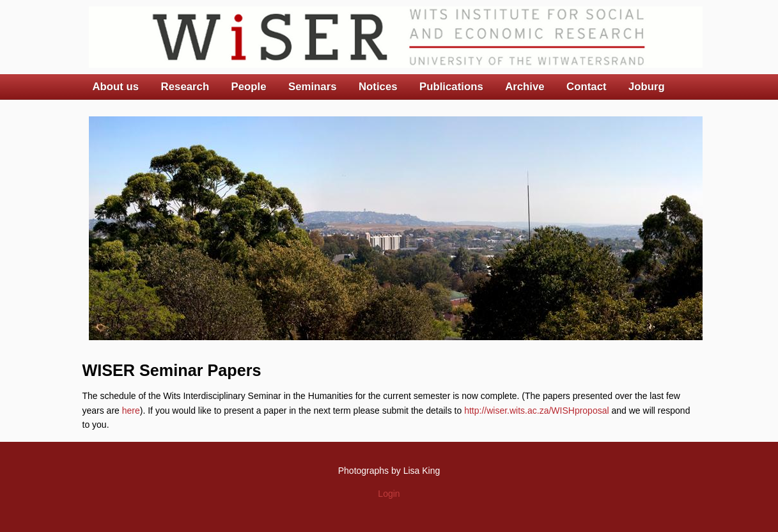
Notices (378, 87)
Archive (525, 87)
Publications (451, 87)
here (131, 411)
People (249, 87)
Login (389, 494)
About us (116, 87)
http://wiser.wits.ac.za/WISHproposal (536, 411)
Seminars (313, 87)
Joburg (647, 87)
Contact (586, 87)
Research (185, 87)
